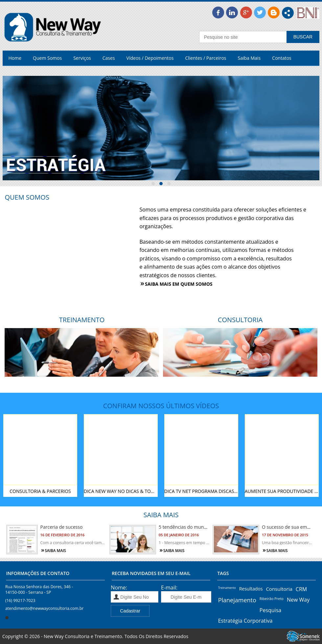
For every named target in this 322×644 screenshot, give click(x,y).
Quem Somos (47, 58)
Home (15, 58)
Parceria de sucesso (62, 527)
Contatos (282, 58)
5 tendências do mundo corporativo (197, 527)
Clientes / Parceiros (206, 58)
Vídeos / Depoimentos (150, 58)
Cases (109, 58)
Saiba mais (55, 551)
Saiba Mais (249, 58)
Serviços (82, 58)
